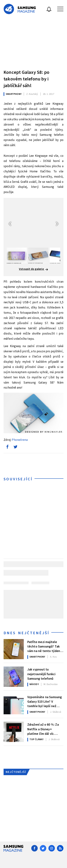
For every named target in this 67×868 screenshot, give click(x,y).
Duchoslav (51, 684)
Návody (34, 684)
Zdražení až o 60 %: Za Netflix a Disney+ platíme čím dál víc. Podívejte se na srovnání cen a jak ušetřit (45, 729)
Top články (37, 739)
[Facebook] (34, 848)
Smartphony (14, 94)
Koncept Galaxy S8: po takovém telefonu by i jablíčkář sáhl (26, 79)
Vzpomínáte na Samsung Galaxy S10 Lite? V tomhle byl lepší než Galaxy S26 (45, 701)
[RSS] (60, 848)
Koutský (32, 94)
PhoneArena (20, 440)
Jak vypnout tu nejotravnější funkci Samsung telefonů (41, 674)
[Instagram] (52, 848)
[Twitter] (43, 848)
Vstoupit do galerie (33, 269)
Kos (53, 657)
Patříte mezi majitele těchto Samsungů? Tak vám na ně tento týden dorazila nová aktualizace (45, 646)
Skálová (56, 712)
